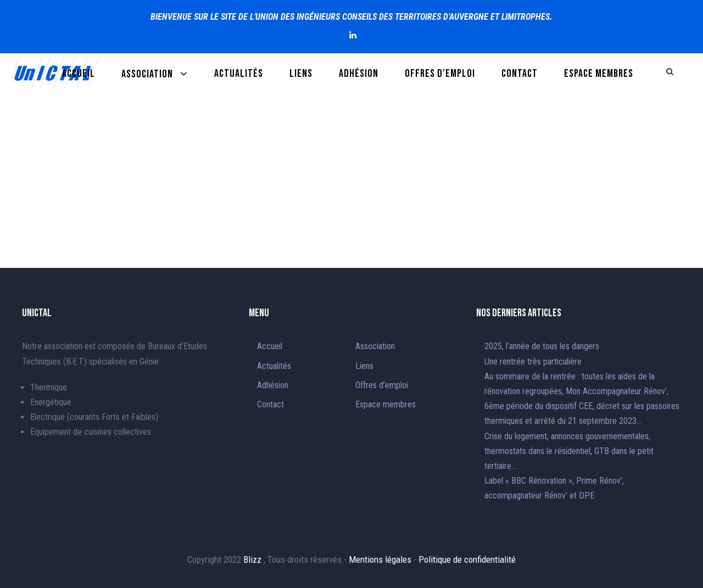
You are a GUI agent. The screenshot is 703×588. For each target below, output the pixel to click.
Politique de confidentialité (467, 559)
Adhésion (359, 74)
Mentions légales (381, 559)
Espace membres (599, 74)
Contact (520, 74)
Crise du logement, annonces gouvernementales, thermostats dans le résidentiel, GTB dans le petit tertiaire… (569, 451)
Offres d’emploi (440, 74)
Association (147, 74)
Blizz (253, 559)
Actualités (239, 74)
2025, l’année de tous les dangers (542, 346)
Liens (301, 74)
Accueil (79, 74)
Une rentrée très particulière (533, 362)
